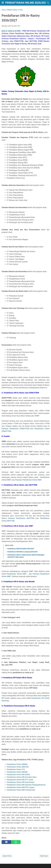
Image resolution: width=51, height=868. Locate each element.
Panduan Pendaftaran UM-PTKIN (21, 518)
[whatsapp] (16, 842)
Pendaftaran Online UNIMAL (17, 764)
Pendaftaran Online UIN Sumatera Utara (22, 777)
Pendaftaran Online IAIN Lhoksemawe (21, 790)
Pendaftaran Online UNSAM (17, 772)
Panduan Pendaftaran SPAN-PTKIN (15, 429)
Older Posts (44, 856)
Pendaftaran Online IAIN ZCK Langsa (21, 787)
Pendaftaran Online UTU (16, 769)
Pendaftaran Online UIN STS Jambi (20, 780)
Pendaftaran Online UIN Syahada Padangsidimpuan (26, 785)
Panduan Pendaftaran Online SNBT (29, 480)
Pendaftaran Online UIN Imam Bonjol (20, 782)
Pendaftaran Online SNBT (17, 574)
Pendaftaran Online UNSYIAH (18, 767)
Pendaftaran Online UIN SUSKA (18, 775)
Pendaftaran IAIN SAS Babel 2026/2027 (21, 549)
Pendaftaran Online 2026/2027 (26, 3)
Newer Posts (7, 856)
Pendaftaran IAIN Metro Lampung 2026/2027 (23, 552)
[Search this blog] (48, 3)
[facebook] (6, 842)
